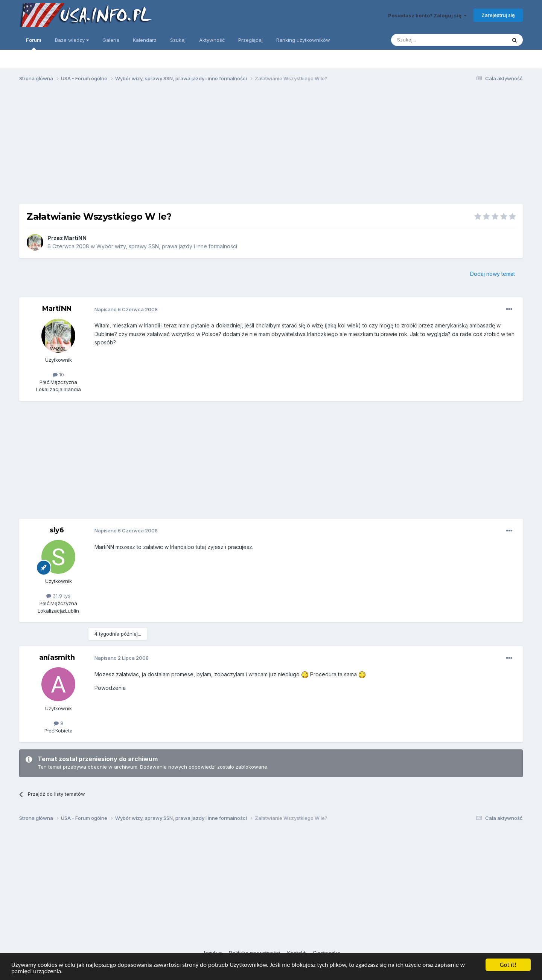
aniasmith (57, 657)
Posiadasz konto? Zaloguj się (427, 15)
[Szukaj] (430, 40)
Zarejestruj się (498, 15)
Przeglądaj (250, 40)
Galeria (111, 40)
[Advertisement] (271, 146)
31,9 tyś (58, 596)
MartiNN (75, 238)
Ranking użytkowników (303, 40)
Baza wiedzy (72, 40)
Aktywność (212, 40)
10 (58, 375)
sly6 (57, 530)
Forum (34, 43)
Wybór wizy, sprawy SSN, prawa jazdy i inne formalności (167, 246)
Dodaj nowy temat (493, 274)
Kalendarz (145, 40)
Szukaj (178, 40)
